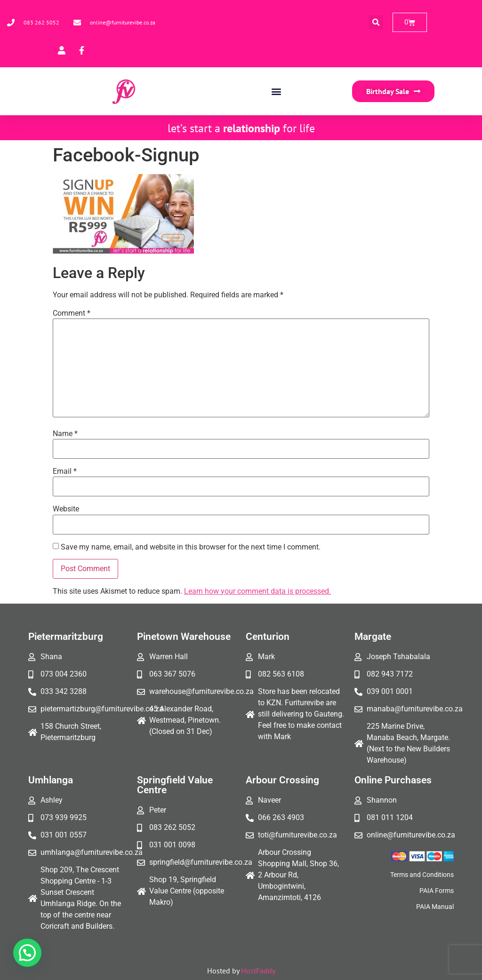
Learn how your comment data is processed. (257, 591)
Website (66, 509)
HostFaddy (258, 971)
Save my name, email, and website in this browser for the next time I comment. (191, 547)
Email (65, 471)
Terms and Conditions (422, 875)
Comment (72, 313)
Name (65, 434)
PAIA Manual (435, 907)
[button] (376, 22)
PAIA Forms (437, 891)
